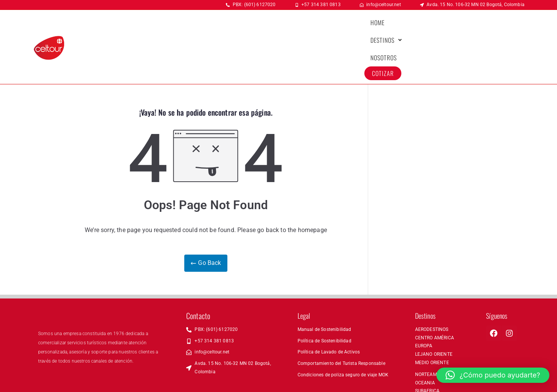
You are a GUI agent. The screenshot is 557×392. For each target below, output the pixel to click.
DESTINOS (413, 26)
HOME (378, 26)
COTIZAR (492, 26)
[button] (413, 26)
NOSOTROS (454, 26)
